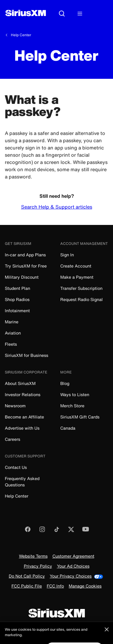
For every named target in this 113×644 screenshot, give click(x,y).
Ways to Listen (75, 394)
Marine (12, 322)
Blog (65, 383)
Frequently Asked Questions (22, 482)
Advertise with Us (22, 428)
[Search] (62, 14)
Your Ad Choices (73, 566)
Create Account (76, 266)
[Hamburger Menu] (80, 14)
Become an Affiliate (24, 417)
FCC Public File (27, 586)
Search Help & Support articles (57, 207)
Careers (13, 439)
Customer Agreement (73, 556)
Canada (68, 428)
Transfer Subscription (81, 288)
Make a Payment (77, 277)
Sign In (67, 255)
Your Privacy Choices (76, 576)
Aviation (13, 333)
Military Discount (22, 277)
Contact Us (16, 467)
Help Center (21, 35)
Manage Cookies (85, 586)
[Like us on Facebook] (28, 531)
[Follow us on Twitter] (71, 531)
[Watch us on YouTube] (86, 531)
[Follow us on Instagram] (42, 531)
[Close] (107, 635)
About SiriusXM (20, 383)
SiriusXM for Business (27, 355)
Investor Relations (23, 394)
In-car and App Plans (25, 255)
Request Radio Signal (82, 299)
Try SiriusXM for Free (26, 266)
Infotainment (17, 311)
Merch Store (72, 406)
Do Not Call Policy (27, 576)
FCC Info (55, 586)
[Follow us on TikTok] (57, 531)
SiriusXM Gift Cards (80, 417)
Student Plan (17, 288)
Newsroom (15, 406)
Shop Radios (17, 299)
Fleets (11, 344)
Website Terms (33, 556)
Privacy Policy (38, 566)
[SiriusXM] (26, 14)
